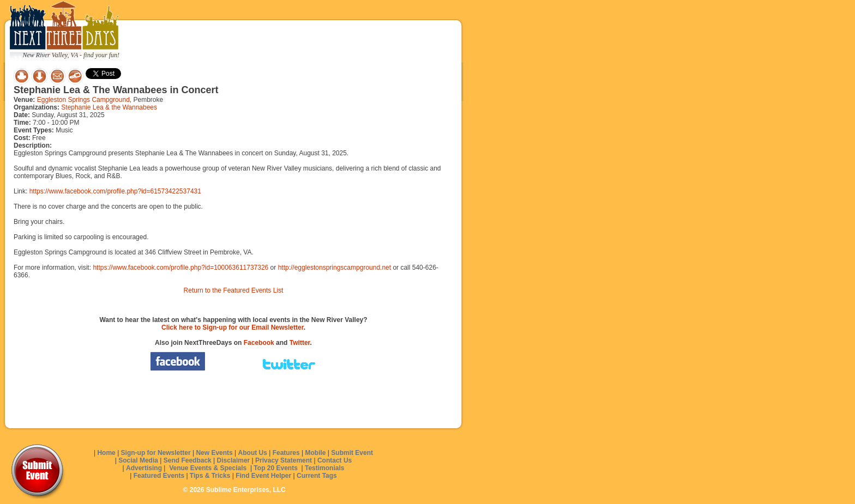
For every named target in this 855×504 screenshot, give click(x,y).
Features (286, 453)
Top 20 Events (275, 468)
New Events (214, 453)
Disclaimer (234, 460)
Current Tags (317, 476)
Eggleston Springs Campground (83, 100)
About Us (253, 453)
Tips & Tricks (210, 476)
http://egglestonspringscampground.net (335, 268)
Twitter (300, 343)
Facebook (259, 343)
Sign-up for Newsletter (156, 453)
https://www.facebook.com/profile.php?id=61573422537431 (115, 191)
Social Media (138, 460)
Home (106, 453)
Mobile (316, 453)
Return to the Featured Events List (234, 290)
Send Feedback (188, 460)
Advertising (144, 468)
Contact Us (335, 460)
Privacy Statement (284, 460)
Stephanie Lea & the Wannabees (109, 107)
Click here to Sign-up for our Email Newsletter (233, 327)
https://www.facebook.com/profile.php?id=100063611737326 (180, 268)
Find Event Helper (263, 476)
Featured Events (159, 476)
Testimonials (324, 468)
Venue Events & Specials (208, 468)
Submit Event (352, 453)
